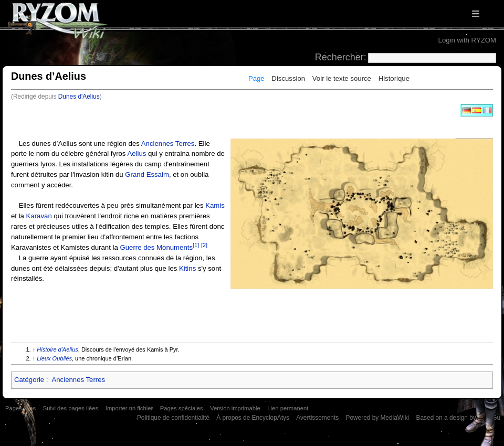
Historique (394, 78)
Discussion (288, 78)
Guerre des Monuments (156, 247)
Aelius (136, 153)
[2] (204, 245)
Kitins (187, 268)
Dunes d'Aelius (79, 97)
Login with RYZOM (467, 40)
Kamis (215, 205)
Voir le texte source (342, 78)
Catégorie (29, 380)
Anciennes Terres (168, 144)
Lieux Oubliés (54, 358)
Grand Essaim (147, 174)
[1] (196, 245)
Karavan (39, 216)
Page (256, 78)
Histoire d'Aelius (57, 349)
